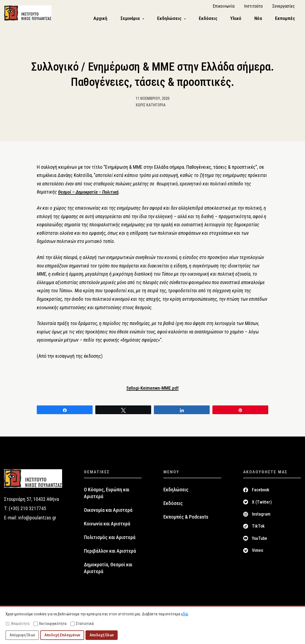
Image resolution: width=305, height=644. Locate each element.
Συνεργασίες (284, 8)
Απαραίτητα (17, 624)
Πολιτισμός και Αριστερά (110, 541)
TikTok (258, 530)
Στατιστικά (82, 624)
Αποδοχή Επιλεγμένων (62, 635)
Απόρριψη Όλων (22, 635)
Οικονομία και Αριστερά (108, 514)
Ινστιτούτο (253, 8)
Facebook (261, 494)
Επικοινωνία (224, 8)
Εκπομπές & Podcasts (186, 521)
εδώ (185, 614)
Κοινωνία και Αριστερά (107, 528)
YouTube (260, 542)
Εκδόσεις (173, 507)
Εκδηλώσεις (176, 494)
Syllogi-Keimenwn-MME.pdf (152, 392)
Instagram (261, 518)
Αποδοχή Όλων (102, 635)
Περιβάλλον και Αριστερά (110, 555)
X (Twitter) (262, 506)
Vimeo (257, 554)
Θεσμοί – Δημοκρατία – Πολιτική (90, 196)
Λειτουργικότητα (50, 624)
